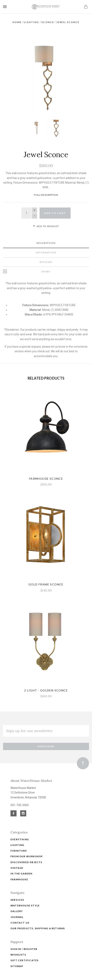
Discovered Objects (26, 857)
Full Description (46, 190)
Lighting (17, 840)
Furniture (19, 845)
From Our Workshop (27, 851)
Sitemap (17, 961)
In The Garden (21, 868)
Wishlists (18, 949)
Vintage (17, 863)
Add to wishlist (46, 221)
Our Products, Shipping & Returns (38, 923)
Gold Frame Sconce (46, 579)
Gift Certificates (25, 955)
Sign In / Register (24, 944)
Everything (20, 834)
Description (46, 238)
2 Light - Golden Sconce (46, 685)
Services (17, 895)
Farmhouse (19, 874)
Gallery (17, 906)
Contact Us (20, 917)
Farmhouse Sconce (46, 473)
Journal (17, 912)
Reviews (46, 257)
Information (46, 247)
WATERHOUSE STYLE (25, 900)
